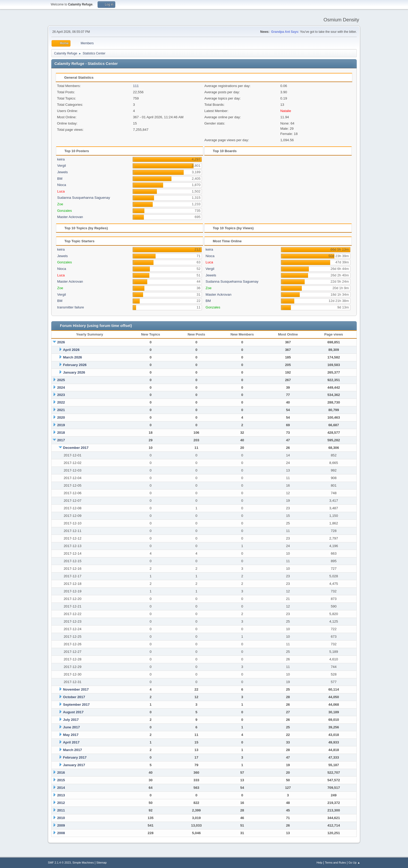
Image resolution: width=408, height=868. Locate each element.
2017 (61, 440)
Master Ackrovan (70, 217)
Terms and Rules (336, 863)
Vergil (62, 166)
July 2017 (71, 720)
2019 (61, 425)
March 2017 (72, 750)
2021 (61, 410)
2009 (61, 825)
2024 (61, 387)
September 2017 (76, 705)
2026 (61, 342)
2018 (61, 433)
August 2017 (73, 712)
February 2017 (75, 757)
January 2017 (74, 765)
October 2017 (74, 697)
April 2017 (71, 742)
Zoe (60, 204)
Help (320, 863)
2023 (61, 395)
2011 (61, 810)
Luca (61, 191)
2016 (61, 773)
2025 (61, 380)
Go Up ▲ (354, 863)
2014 (61, 788)
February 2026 (75, 365)
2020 (61, 417)
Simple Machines (83, 863)
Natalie (286, 111)
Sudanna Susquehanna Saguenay (84, 198)
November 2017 (76, 689)
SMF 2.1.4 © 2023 (59, 863)
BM (60, 179)
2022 (61, 402)
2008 (61, 833)
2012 (61, 803)
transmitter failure (71, 307)
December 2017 (76, 448)
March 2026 (72, 357)
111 (136, 86)
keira (61, 159)
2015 (61, 780)
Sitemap (101, 863)
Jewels (63, 172)
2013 (61, 795)
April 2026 (71, 350)
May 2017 (71, 735)
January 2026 (74, 372)
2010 (61, 818)
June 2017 (71, 727)
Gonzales (65, 211)
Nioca (62, 185)
